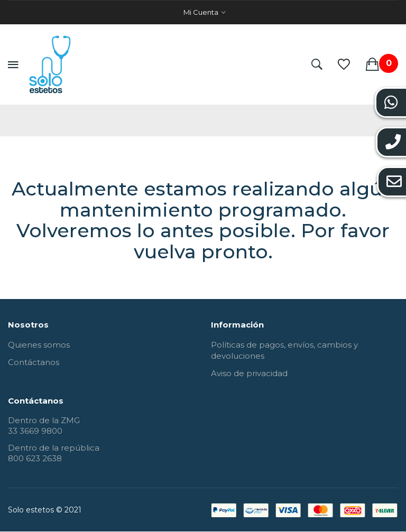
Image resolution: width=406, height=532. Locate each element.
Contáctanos (34, 362)
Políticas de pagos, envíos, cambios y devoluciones (284, 350)
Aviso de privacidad (249, 373)
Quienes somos (39, 345)
